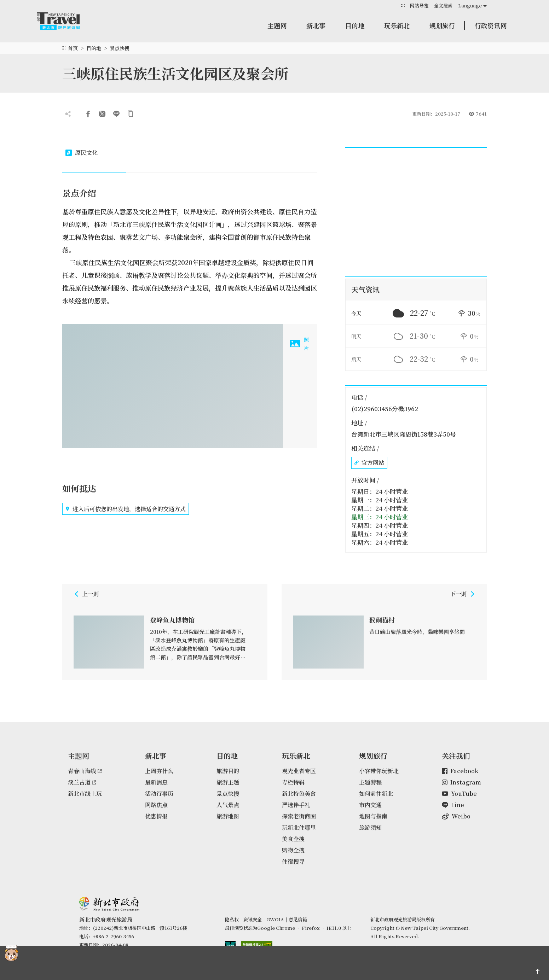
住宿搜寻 (293, 861)
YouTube (459, 794)
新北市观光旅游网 (65, 21)
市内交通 (370, 805)
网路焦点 (156, 805)
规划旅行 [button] (442, 25)
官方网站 (369, 463)
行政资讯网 (491, 25)
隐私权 (232, 919)
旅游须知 (370, 827)
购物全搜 (293, 850)
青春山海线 (85, 771)
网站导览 (419, 5)
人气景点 (228, 805)
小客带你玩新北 (379, 771)
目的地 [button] (355, 25)
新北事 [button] (316, 25)
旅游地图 (228, 816)
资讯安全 (253, 919)
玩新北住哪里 (299, 827)
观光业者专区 (299, 771)
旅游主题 (228, 782)
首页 (73, 48)
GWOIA (275, 919)
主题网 (277, 25)
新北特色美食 (299, 794)
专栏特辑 (293, 782)
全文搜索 (443, 5)
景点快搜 (120, 48)
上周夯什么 (159, 771)
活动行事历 (159, 794)
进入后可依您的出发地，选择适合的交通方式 (126, 509)
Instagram (461, 782)
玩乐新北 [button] (397, 25)
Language (470, 5)
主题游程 (370, 782)
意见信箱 (298, 919)
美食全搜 (293, 839)
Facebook (460, 771)
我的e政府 (230, 946)
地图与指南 (373, 816)
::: (403, 5)
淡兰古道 (82, 782)
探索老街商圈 (299, 816)
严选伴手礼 (296, 805)
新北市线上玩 (85, 794)
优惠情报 (156, 816)
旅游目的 (228, 771)
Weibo (456, 816)
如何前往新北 (376, 794)
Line (453, 805)
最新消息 (156, 782)
